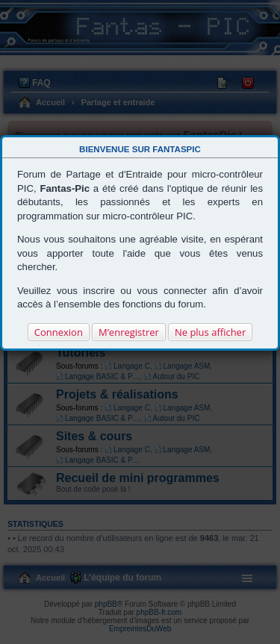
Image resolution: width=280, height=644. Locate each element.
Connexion (59, 332)
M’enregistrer (129, 332)
